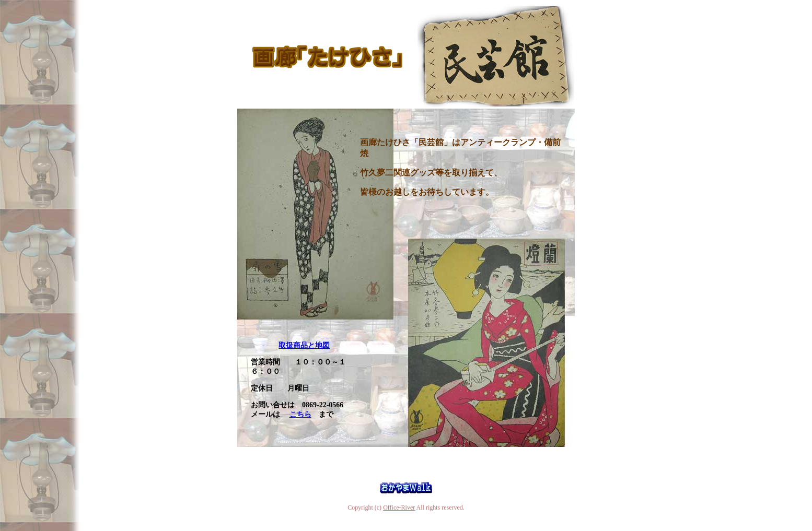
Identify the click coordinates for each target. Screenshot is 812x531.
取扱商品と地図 (304, 345)
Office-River (399, 508)
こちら (300, 414)
